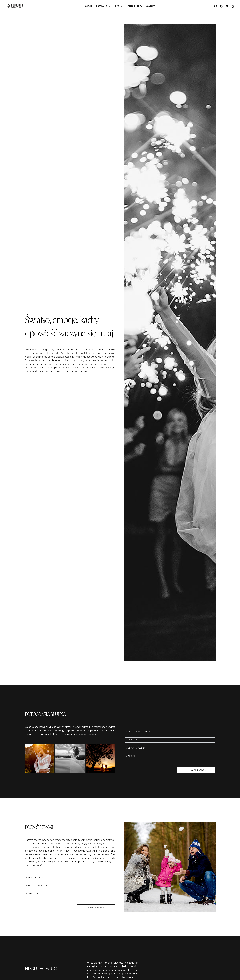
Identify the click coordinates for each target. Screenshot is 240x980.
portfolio (103, 6)
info (118, 6)
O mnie (89, 6)
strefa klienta (134, 6)
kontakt (150, 6)
